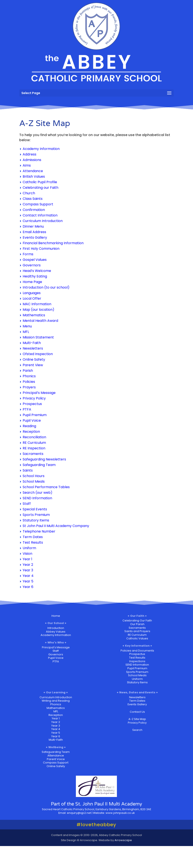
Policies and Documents (137, 651)
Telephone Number (39, 531)
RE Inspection (34, 448)
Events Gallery (35, 237)
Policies (29, 382)
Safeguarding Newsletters (44, 459)
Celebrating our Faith (41, 188)
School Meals (34, 481)
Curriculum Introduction (43, 221)
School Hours (34, 476)
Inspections (137, 661)
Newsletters (33, 348)
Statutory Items (36, 520)
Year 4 (28, 576)
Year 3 (28, 570)
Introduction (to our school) (46, 287)
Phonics (29, 376)
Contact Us (137, 712)
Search (137, 730)
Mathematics (34, 315)
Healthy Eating (35, 276)
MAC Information (37, 304)
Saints (28, 470)
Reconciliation (34, 437)
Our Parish (137, 624)
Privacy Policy (34, 398)
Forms (28, 254)
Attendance (33, 171)
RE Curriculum (34, 443)
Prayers (29, 387)
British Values (34, 176)
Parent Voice (56, 759)
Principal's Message (56, 647)
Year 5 (28, 581)
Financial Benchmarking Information (53, 243)
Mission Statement (38, 337)
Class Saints (33, 199)
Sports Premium (36, 515)
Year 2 (28, 565)
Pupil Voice (32, 420)
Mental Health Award (40, 321)
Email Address (34, 232)
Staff (27, 504)
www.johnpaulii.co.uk (120, 813)
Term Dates (33, 537)
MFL (26, 332)
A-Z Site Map (137, 719)
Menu (27, 326)
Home (56, 616)
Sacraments (33, 454)
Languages (32, 293)
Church (29, 193)
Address (29, 154)
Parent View (33, 365)
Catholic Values (137, 638)
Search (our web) (38, 493)
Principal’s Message (39, 393)
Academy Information (41, 149)
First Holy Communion (41, 249)
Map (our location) (38, 310)
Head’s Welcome (37, 271)
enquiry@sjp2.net (79, 813)
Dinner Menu (33, 226)
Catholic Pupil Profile (40, 182)
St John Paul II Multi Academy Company (56, 526)
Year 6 (28, 587)
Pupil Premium (35, 415)
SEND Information (37, 498)
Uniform (29, 548)
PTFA (27, 409)
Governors (32, 265)
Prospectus (32, 404)
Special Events (35, 509)
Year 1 (27, 559)
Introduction (56, 628)
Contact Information (40, 215)
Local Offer (32, 298)
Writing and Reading (56, 701)
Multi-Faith (32, 343)
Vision (27, 554)
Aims (27, 165)
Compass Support (38, 204)
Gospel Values (35, 260)
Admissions (32, 160)
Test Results (33, 542)
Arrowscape (123, 840)
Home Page (32, 282)
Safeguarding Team (39, 465)
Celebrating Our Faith (137, 621)
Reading (29, 426)
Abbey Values (56, 632)
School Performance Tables (46, 487)
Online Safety (34, 359)
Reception (31, 432)
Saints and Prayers (137, 631)
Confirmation (34, 210)
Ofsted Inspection (38, 354)
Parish (28, 371)
